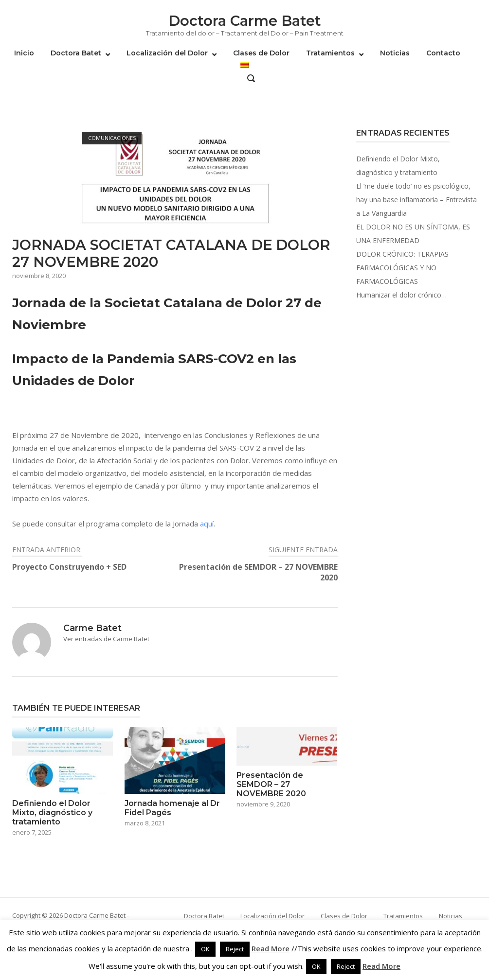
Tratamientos (330, 53)
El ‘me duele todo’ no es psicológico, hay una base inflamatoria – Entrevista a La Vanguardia (417, 200)
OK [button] (205, 949)
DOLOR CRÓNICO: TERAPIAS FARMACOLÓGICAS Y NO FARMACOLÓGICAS (402, 268)
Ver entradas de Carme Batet (106, 639)
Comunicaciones (112, 138)
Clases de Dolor (261, 53)
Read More (271, 948)
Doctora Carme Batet (245, 21)
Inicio (24, 53)
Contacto (443, 53)
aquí (207, 524)
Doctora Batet (76, 53)
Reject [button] (235, 949)
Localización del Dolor (167, 53)
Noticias (395, 53)
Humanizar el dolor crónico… (401, 295)
